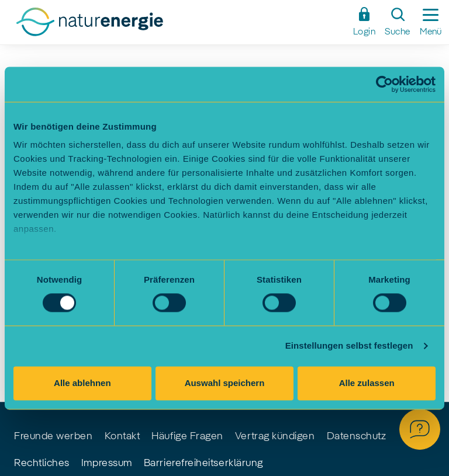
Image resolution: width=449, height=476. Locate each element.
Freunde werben (53, 436)
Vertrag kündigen (275, 436)
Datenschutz (357, 436)
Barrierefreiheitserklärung (203, 463)
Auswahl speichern (225, 383)
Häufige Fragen (187, 436)
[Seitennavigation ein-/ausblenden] (431, 22)
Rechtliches (42, 463)
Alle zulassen (367, 383)
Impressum (107, 463)
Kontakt (122, 436)
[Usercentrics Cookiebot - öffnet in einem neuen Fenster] (384, 84)
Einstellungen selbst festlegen (349, 346)
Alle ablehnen (82, 383)
